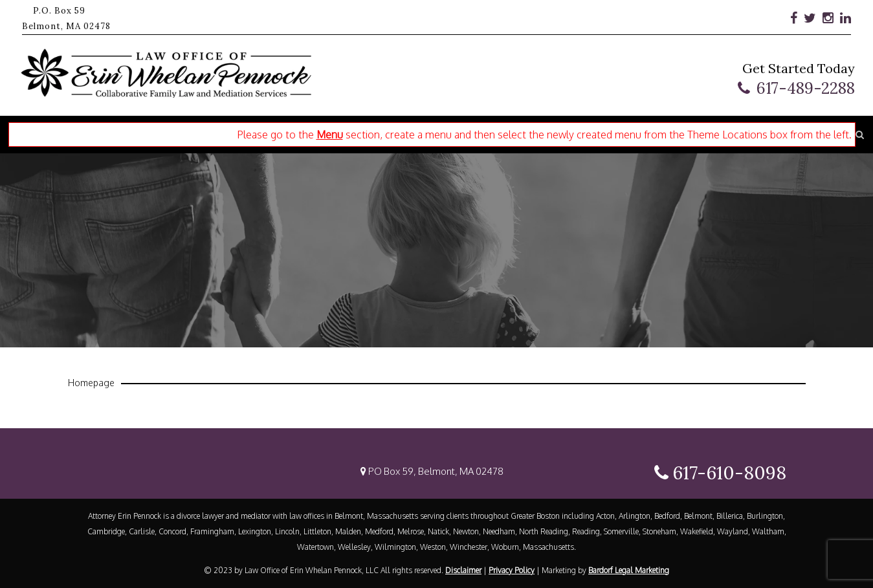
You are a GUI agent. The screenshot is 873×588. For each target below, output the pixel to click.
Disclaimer (463, 570)
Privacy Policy (512, 570)
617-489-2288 (806, 88)
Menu (330, 135)
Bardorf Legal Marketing (629, 570)
